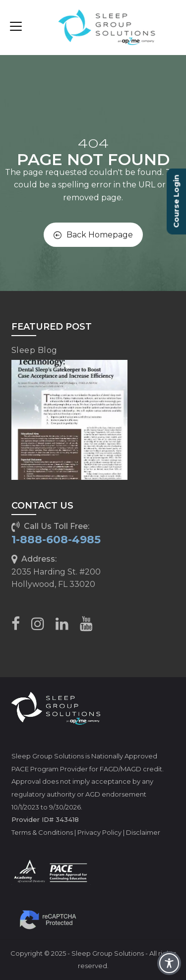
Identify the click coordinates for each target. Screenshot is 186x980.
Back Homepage (93, 235)
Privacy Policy (99, 832)
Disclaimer (143, 832)
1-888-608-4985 (56, 540)
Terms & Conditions (42, 832)
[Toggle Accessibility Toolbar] (169, 963)
